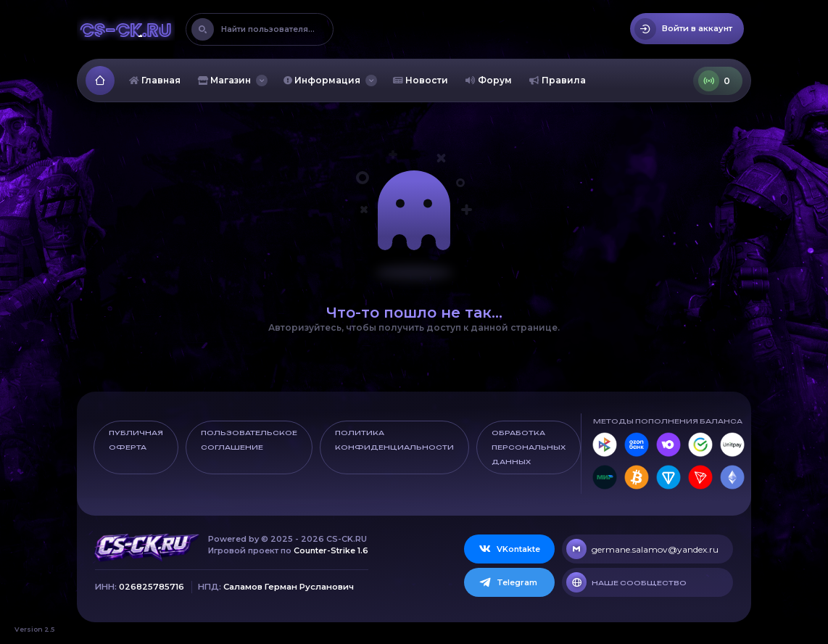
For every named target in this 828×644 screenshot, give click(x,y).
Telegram (508, 582)
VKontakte (509, 549)
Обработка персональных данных (529, 447)
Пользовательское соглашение (249, 440)
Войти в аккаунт (683, 29)
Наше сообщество (626, 582)
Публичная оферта (136, 440)
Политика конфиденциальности (394, 440)
